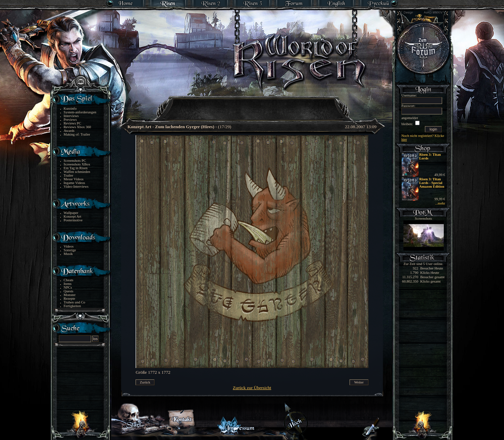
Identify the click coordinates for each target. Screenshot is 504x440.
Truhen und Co (74, 302)
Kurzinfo (70, 108)
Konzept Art (72, 216)
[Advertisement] (252, 104)
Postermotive (73, 220)
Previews (70, 120)
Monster (70, 295)
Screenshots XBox (77, 164)
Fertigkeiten (72, 306)
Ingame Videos (74, 183)
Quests (68, 291)
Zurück (145, 382)
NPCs (68, 287)
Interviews (71, 116)
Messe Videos (74, 179)
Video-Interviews (76, 187)
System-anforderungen (80, 112)
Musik (68, 254)
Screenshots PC (75, 161)
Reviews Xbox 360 (77, 127)
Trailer (68, 175)
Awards (69, 131)
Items (68, 284)
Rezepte (69, 299)
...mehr (440, 203)
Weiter (359, 382)
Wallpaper (71, 213)
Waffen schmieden (77, 172)
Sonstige (70, 250)
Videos (69, 246)
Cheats (68, 280)
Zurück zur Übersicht (252, 388)
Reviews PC (72, 123)
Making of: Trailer (77, 134)
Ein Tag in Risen (76, 168)
